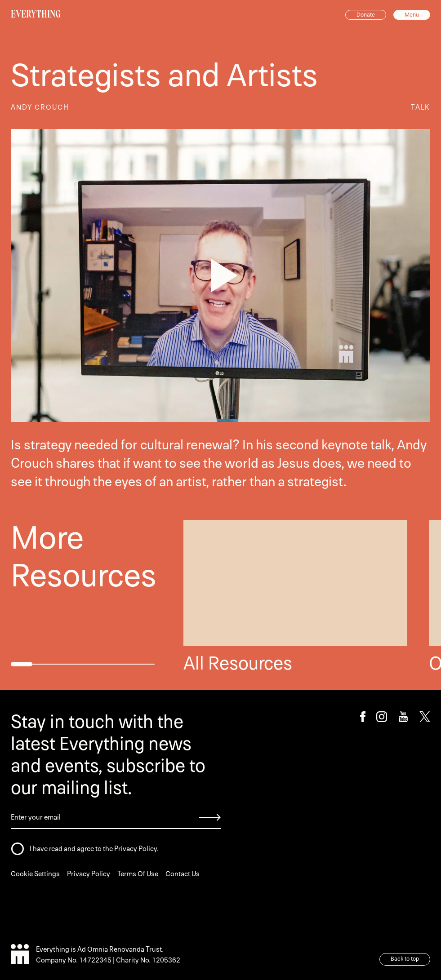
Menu (412, 15)
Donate (366, 15)
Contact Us (183, 874)
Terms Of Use (138, 874)
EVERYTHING (36, 14)
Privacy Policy (89, 874)
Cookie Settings (35, 874)
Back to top (405, 959)
